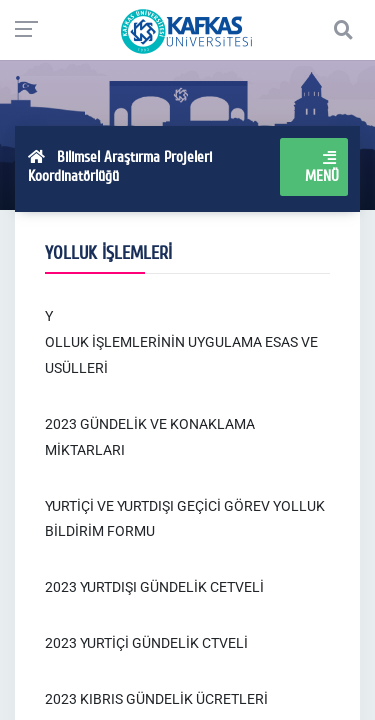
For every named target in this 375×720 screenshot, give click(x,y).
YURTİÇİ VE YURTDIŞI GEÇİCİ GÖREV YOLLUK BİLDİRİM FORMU (185, 519)
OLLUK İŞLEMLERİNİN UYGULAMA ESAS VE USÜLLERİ (181, 355)
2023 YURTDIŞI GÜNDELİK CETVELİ (154, 587)
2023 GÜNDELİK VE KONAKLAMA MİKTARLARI (150, 437)
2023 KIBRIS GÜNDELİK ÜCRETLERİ (156, 699)
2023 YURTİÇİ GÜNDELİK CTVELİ (146, 643)
